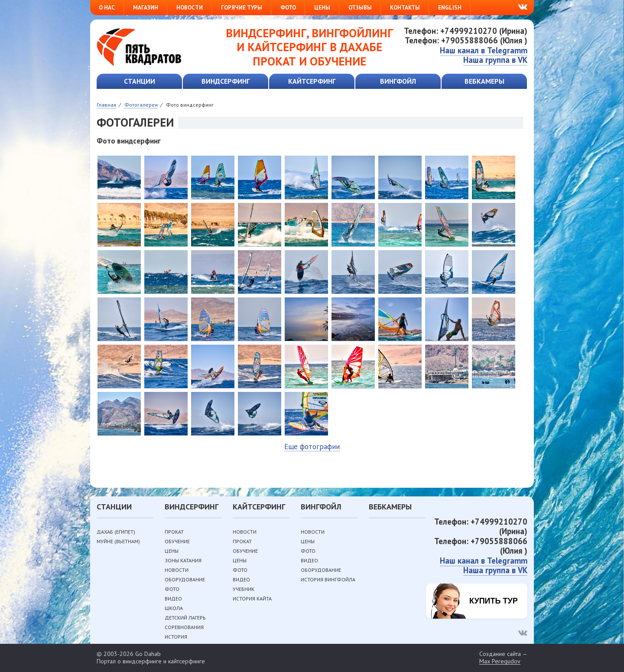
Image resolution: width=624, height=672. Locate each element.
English (450, 8)
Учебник (244, 589)
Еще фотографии (312, 447)
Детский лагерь (185, 618)
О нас (107, 8)
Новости (190, 8)
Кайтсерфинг (312, 81)
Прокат (174, 532)
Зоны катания (183, 560)
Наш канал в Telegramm (484, 50)
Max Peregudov (500, 661)
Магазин (146, 8)
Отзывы (360, 8)
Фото (288, 8)
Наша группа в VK (495, 60)
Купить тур (494, 601)
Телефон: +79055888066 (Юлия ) (466, 40)
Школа (174, 608)
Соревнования (184, 627)
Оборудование (185, 579)
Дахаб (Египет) (116, 532)
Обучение (177, 541)
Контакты (405, 8)
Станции (140, 81)
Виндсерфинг (226, 81)
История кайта (252, 599)
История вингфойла (328, 579)
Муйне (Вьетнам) (118, 541)
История (176, 637)
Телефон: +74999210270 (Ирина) (466, 31)
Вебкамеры (484, 81)
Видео (173, 599)
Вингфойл (398, 81)
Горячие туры (242, 8)
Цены (322, 8)
